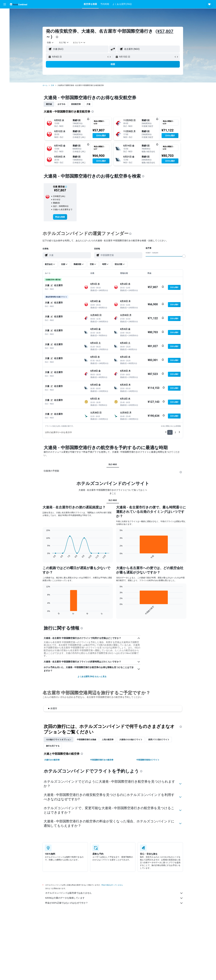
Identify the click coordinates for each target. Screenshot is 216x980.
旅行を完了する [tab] (53, 746)
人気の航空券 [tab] (108, 740)
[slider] (184, 256)
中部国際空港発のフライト (148, 760)
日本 (52, 85)
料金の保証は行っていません (112, 885)
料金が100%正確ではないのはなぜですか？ (114, 903)
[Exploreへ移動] (5, 36)
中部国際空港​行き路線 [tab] (87, 740)
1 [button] (170, 432)
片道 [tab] (88, 104)
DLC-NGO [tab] (113, 464)
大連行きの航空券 (52, 760)
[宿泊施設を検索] (5, 18)
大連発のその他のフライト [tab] (131, 740)
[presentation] (57, 37)
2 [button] (175, 432)
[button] (5, 4)
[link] (60, 217)
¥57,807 (165, 31)
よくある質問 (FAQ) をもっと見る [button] (92, 676)
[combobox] (50, 42)
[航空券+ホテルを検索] (5, 30)
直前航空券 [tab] (76, 104)
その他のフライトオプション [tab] (59, 740)
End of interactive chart (45, 557)
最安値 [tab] (49, 104)
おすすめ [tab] (61, 104)
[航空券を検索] (5, 13)
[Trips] (5, 44)
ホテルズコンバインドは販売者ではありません (114, 893)
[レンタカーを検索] (5, 24)
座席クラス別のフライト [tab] (159, 740)
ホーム (45, 85)
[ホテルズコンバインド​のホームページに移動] (19, 4)
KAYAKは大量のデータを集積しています (114, 898)
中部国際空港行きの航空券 (102, 760)
